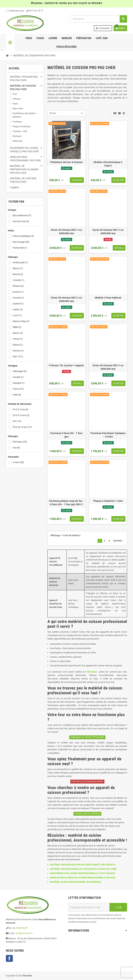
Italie (17, 395)
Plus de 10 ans (23, 427)
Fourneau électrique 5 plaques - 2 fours (108, 435)
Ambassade (21, 263)
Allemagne (20, 371)
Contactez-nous (15, 11)
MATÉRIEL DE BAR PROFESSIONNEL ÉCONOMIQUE (76, 882)
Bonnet (18, 274)
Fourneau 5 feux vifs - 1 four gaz (66, 435)
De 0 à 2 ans (21, 409)
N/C (17, 421)
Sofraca (19, 351)
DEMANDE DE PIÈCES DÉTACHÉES (87, 737)
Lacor (17, 315)
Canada (18, 377)
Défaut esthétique (24, 236)
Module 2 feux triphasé (108, 298)
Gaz (17, 448)
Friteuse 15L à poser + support (66, 365)
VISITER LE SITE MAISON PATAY (87, 781)
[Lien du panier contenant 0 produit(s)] (120, 28)
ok (118, 907)
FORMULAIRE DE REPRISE (87, 814)
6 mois (19, 462)
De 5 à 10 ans (21, 415)
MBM (17, 327)
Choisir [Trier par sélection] (53, 113)
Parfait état (20, 248)
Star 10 (18, 357)
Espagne (19, 383)
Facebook (9, 958)
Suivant (119, 541)
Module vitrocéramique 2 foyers (108, 164)
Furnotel (19, 298)
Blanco (18, 268)
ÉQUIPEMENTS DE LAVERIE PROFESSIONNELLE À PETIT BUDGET (83, 873)
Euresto (18, 292)
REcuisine (92, 672)
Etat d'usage (21, 242)
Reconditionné (22, 216)
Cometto (19, 280)
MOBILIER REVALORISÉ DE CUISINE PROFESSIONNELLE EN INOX (83, 878)
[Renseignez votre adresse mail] (89, 907)
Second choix (21, 221)
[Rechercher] (98, 19)
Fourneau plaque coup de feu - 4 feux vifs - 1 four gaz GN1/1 (66, 503)
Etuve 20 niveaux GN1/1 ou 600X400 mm (66, 232)
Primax (18, 339)
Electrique (20, 442)
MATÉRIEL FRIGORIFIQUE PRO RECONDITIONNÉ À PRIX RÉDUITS (83, 865)
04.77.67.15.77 (36, 11)
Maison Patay (21, 321)
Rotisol (18, 345)
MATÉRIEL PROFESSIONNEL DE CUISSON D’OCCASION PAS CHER (83, 869)
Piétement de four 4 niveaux (67, 162)
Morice (18, 333)
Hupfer (18, 310)
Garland (19, 304)
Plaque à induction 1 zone (108, 501)
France (19, 389)
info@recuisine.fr (24, 933)
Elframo (19, 286)
